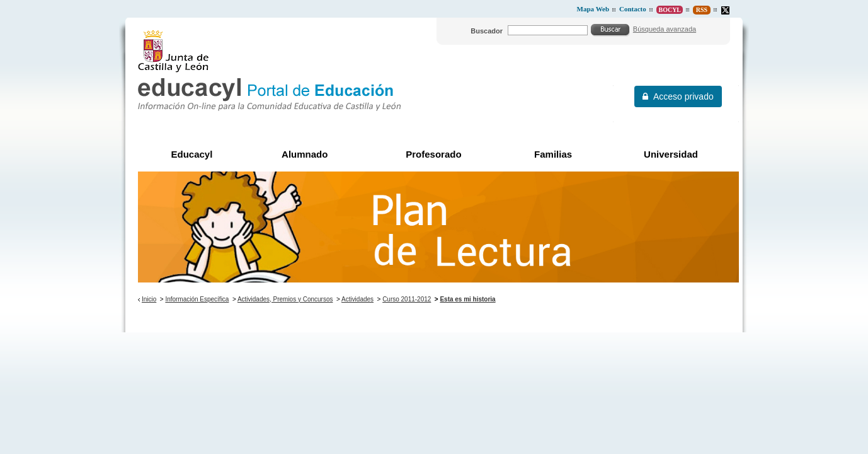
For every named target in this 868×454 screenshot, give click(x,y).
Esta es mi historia (467, 299)
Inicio (149, 299)
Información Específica (197, 299)
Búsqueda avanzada (665, 29)
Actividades (357, 299)
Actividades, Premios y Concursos (285, 299)
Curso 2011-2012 (407, 299)
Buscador (487, 31)
